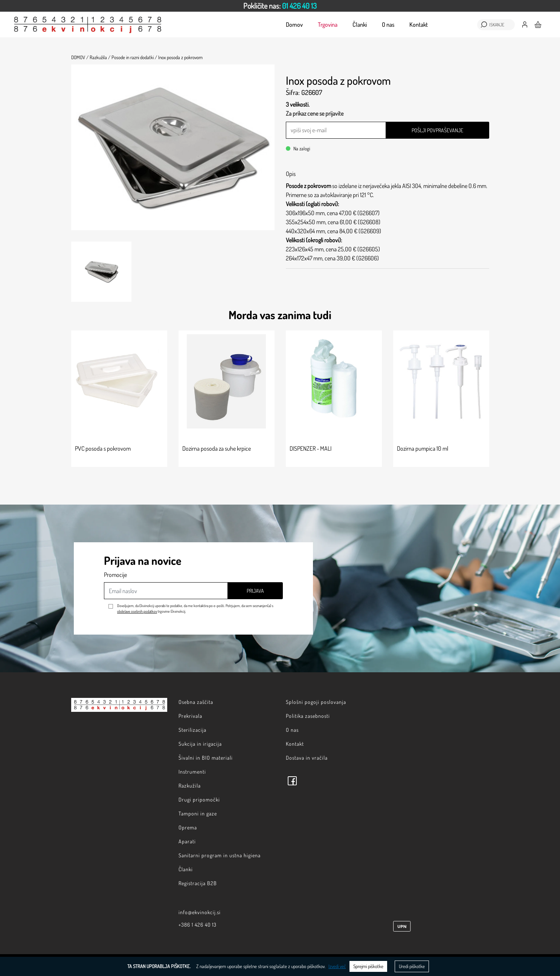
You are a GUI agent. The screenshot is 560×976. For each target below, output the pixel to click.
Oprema (188, 827)
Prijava (255, 591)
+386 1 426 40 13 (198, 925)
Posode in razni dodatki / (134, 57)
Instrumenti (192, 772)
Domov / (80, 57)
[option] (280, 6)
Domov (294, 24)
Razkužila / (100, 57)
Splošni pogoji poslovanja (316, 702)
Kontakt (419, 24)
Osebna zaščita (196, 702)
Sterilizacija (192, 730)
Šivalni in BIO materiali (206, 758)
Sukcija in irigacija (200, 744)
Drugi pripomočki (199, 799)
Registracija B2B (198, 883)
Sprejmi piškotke (368, 966)
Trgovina (328, 24)
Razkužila (190, 786)
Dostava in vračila (307, 758)
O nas (388, 24)
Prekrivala (190, 716)
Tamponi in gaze (198, 813)
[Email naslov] (166, 591)
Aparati (187, 841)
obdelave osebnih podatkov (137, 611)
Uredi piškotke (412, 966)
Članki (360, 24)
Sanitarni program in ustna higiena (220, 855)
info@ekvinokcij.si (200, 912)
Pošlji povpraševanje (437, 130)
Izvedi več (337, 966)
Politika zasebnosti (308, 716)
